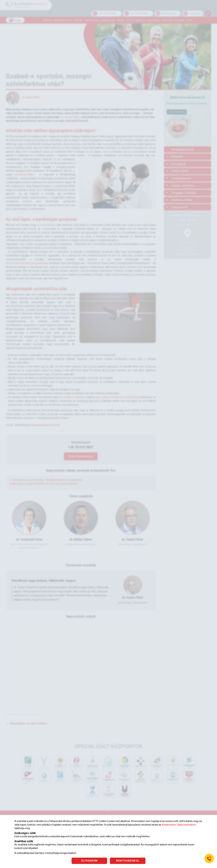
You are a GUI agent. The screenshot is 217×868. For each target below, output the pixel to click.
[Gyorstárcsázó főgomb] (209, 858)
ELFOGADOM (89, 861)
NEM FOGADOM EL (128, 861)
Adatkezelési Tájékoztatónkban (179, 825)
